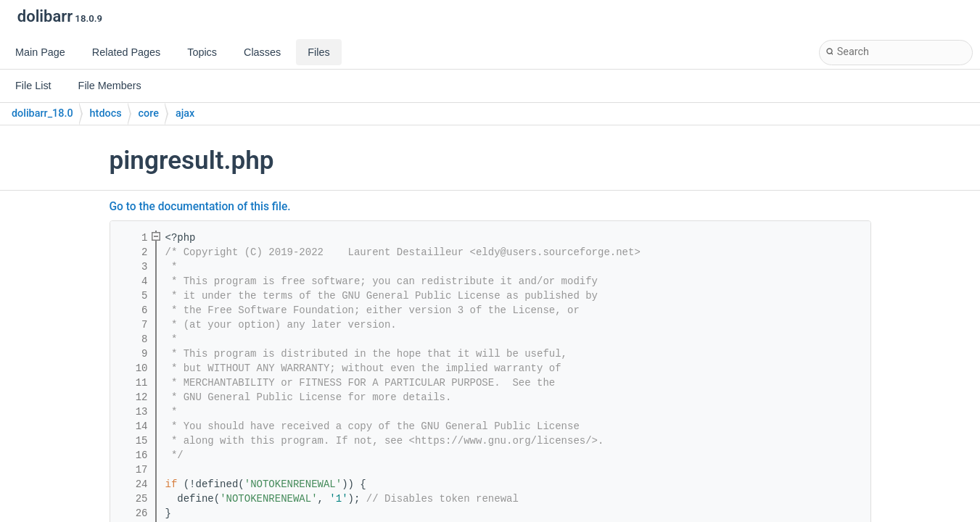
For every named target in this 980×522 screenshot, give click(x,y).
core (149, 113)
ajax (185, 113)
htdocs (106, 113)
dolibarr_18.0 (42, 113)
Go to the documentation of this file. (200, 207)
